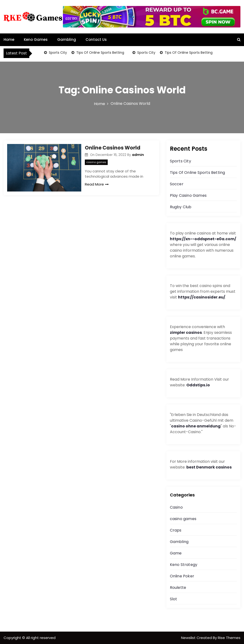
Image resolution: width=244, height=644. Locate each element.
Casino (176, 507)
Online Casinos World (113, 148)
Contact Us (96, 40)
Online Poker (182, 576)
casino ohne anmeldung (196, 426)
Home (9, 40)
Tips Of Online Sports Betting (100, 53)
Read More (97, 184)
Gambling (67, 40)
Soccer (177, 184)
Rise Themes (229, 638)
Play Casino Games (188, 195)
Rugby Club (181, 207)
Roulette (178, 588)
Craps (176, 530)
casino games (96, 162)
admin (138, 155)
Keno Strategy (184, 565)
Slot (174, 599)
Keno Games (36, 40)
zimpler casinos (186, 333)
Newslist (189, 638)
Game (176, 553)
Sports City (57, 53)
